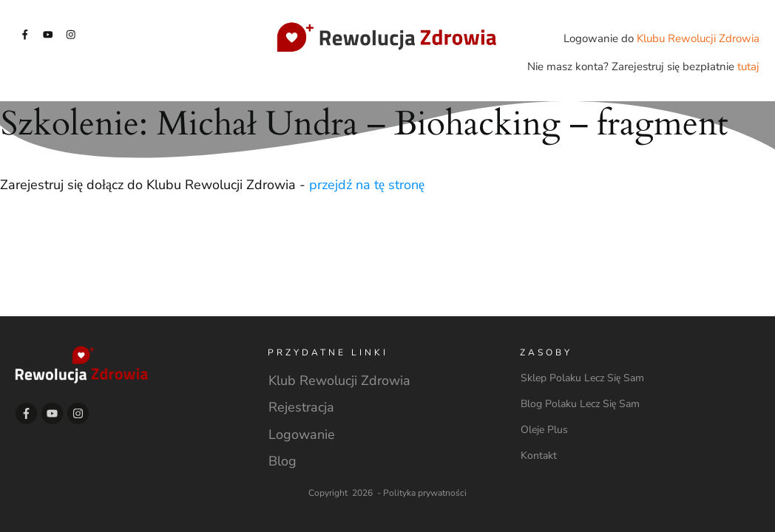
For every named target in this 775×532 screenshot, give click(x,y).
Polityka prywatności (425, 493)
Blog (282, 461)
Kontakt (539, 456)
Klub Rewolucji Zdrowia (339, 381)
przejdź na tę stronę (367, 185)
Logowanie (302, 434)
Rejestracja (301, 407)
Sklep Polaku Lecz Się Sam (582, 378)
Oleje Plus (544, 430)
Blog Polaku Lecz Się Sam (580, 404)
